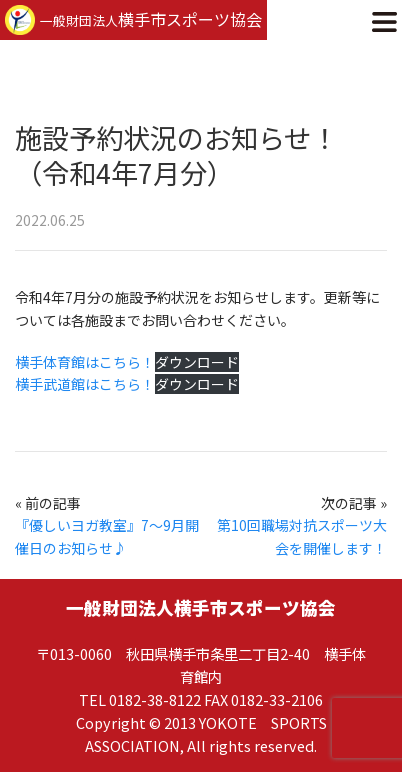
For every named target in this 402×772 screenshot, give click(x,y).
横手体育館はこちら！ (85, 362)
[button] (384, 19)
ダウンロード (197, 362)
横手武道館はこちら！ (85, 384)
